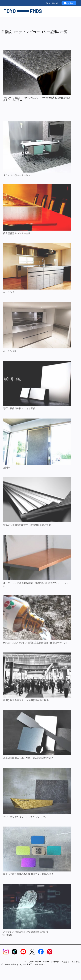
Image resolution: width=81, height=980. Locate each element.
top (48, 3)
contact (69, 3)
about (55, 3)
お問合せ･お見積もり (60, 961)
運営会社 (76, 961)
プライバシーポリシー (39, 961)
